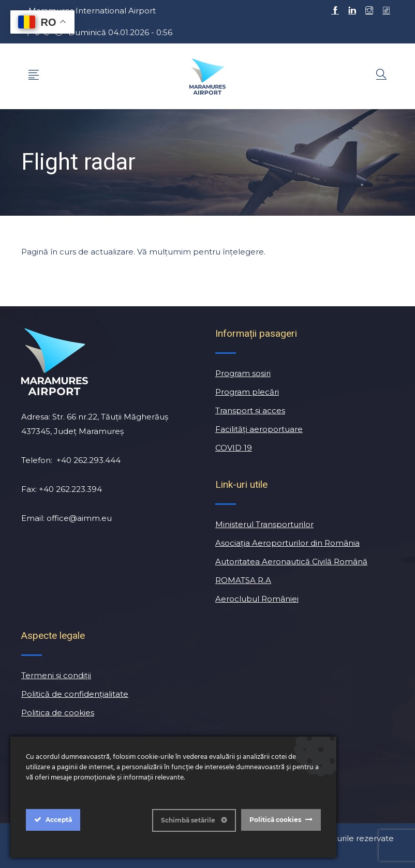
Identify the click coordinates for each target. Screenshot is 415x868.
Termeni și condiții (56, 675)
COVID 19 (234, 448)
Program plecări (247, 392)
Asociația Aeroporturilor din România (287, 543)
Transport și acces (250, 410)
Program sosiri (243, 373)
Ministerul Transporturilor (264, 524)
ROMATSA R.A (243, 580)
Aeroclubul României (257, 599)
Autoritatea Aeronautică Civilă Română (291, 562)
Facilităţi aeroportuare (259, 429)
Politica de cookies (58, 713)
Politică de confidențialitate (75, 694)
